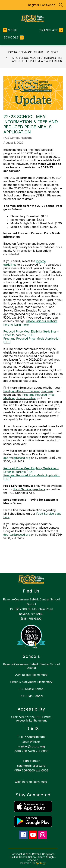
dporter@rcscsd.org (17, 458)
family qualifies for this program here (28, 391)
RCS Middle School (31, 689)
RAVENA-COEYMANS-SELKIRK (26, 52)
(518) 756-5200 (31, 619)
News (54, 52)
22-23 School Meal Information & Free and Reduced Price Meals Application (37, 59)
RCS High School (31, 696)
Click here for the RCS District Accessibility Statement (31, 719)
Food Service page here (29, 489)
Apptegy (41, 863)
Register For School (42, 5)
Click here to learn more (31, 782)
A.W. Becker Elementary (31, 675)
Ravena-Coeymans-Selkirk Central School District (31, 666)
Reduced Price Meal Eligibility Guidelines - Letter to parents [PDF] (31, 333)
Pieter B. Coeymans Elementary (31, 682)
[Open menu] (10, 30)
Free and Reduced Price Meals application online (29, 396)
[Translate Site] (51, 30)
